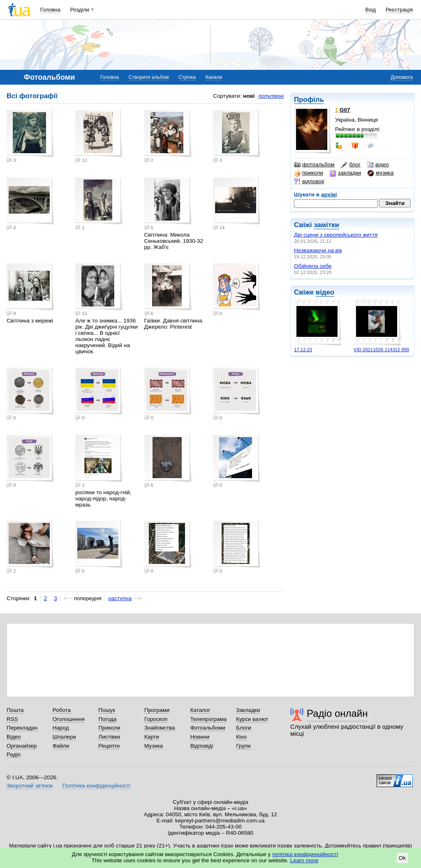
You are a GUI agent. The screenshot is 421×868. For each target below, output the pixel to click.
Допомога (402, 77)
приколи (309, 173)
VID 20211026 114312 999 (381, 350)
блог (350, 165)
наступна (120, 598)
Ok (402, 858)
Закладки (248, 710)
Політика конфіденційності (96, 786)
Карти (152, 737)
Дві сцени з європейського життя (336, 235)
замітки (326, 225)
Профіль (309, 100)
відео (378, 165)
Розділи (80, 10)
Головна (50, 10)
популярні (271, 96)
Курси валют (252, 719)
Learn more (304, 860)
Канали (214, 77)
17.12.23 (303, 350)
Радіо (14, 754)
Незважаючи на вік (318, 250)
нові (249, 96)
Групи (243, 746)
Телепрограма (209, 719)
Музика (154, 746)
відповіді (309, 182)
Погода (107, 719)
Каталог (200, 710)
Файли (61, 746)
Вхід (371, 10)
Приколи (109, 728)
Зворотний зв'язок (30, 786)
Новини (200, 737)
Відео (14, 737)
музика (381, 173)
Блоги (244, 728)
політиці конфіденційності (305, 854)
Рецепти (109, 746)
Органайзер (22, 746)
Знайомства (160, 728)
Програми (157, 710)
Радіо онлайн (337, 713)
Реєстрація (399, 10)
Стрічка (187, 77)
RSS (12, 719)
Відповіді (202, 746)
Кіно (241, 737)
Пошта (15, 710)
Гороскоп (156, 719)
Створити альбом (149, 77)
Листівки (109, 737)
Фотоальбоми (208, 728)
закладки (345, 173)
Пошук (107, 710)
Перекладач (22, 728)
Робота (62, 710)
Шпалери (64, 737)
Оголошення (69, 719)
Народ (61, 728)
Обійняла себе (313, 266)
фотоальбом (314, 165)
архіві (329, 195)
